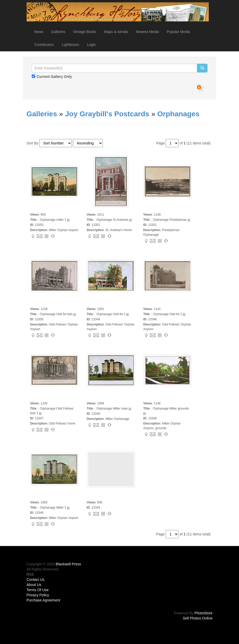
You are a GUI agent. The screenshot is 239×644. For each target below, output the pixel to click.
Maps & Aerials (116, 32)
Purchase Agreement (44, 600)
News (39, 32)
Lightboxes (71, 45)
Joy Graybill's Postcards (107, 114)
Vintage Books (85, 32)
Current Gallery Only (54, 77)
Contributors (44, 45)
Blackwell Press (68, 564)
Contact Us (36, 580)
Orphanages (178, 114)
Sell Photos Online (198, 618)
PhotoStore (203, 613)
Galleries (58, 32)
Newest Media (147, 32)
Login (91, 45)
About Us (34, 585)
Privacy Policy (38, 595)
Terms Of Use (38, 590)
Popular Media (178, 32)
